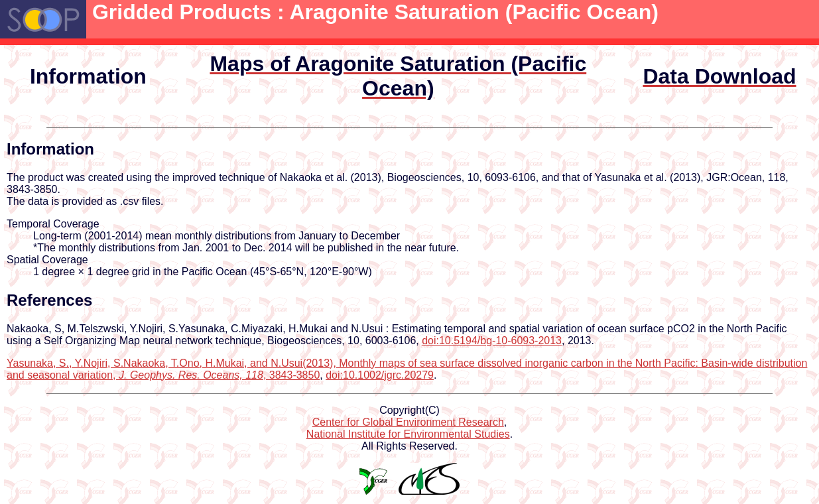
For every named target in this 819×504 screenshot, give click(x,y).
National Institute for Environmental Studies (408, 434)
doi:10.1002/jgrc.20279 (380, 375)
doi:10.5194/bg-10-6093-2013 (492, 341)
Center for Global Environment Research (408, 422)
